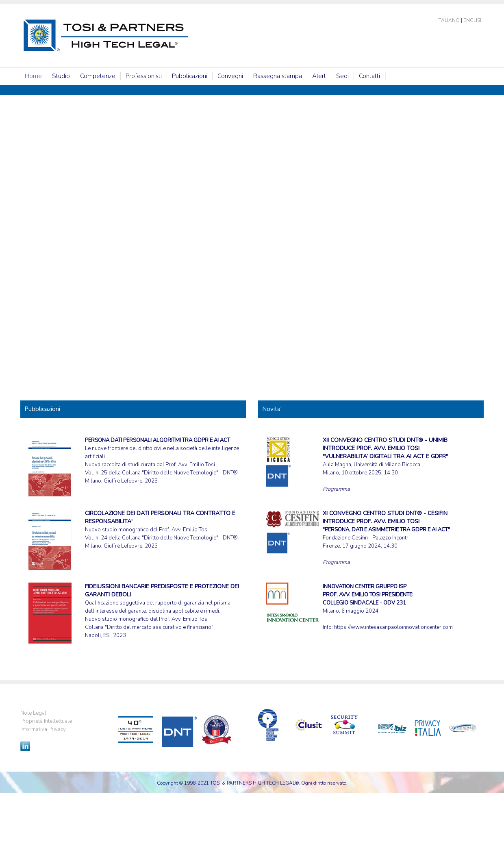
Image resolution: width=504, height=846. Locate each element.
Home (33, 76)
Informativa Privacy (43, 729)
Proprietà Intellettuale (46, 721)
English (474, 20)
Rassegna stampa (278, 76)
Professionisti (144, 76)
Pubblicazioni (190, 76)
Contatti (369, 76)
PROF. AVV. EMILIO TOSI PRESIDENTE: (368, 595)
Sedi (342, 76)
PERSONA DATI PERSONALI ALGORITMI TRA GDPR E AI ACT (157, 440)
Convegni (230, 76)
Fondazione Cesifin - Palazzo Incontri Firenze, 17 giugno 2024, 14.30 (386, 530)
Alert (319, 76)
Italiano (449, 20)
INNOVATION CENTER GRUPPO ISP (365, 587)
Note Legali (34, 713)
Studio (61, 76)
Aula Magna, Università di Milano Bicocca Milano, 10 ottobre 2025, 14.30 (385, 457)
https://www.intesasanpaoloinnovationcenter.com (393, 627)
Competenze (98, 76)
